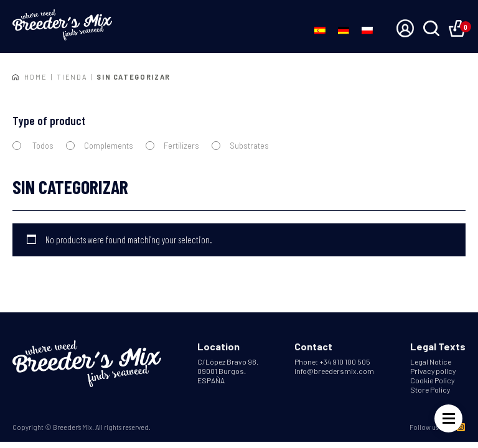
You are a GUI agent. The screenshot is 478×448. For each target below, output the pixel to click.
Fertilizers (172, 145)
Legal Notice (431, 362)
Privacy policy (433, 371)
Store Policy (430, 390)
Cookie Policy (432, 380)
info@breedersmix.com (334, 371)
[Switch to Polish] (367, 30)
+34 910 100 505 (345, 362)
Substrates (240, 145)
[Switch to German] (344, 30)
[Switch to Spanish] (320, 30)
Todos (33, 145)
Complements (100, 145)
